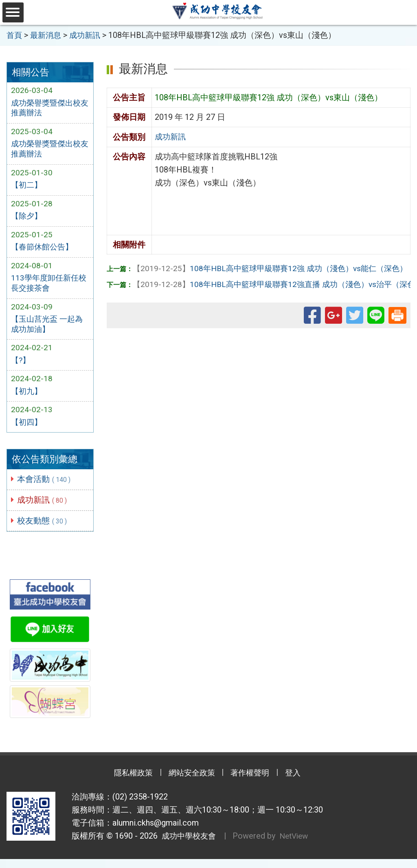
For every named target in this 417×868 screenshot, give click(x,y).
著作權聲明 (253, 782)
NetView (298, 845)
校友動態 (44, 529)
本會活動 (45, 487)
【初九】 (27, 398)
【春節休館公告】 (44, 251)
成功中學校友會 (188, 845)
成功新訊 (44, 508)
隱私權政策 (127, 782)
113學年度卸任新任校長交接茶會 (46, 288)
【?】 (21, 367)
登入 (300, 782)
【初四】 (27, 430)
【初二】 (27, 188)
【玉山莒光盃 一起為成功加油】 (49, 330)
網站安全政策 (190, 782)
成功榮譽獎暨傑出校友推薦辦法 (48, 108)
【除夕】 (27, 219)
